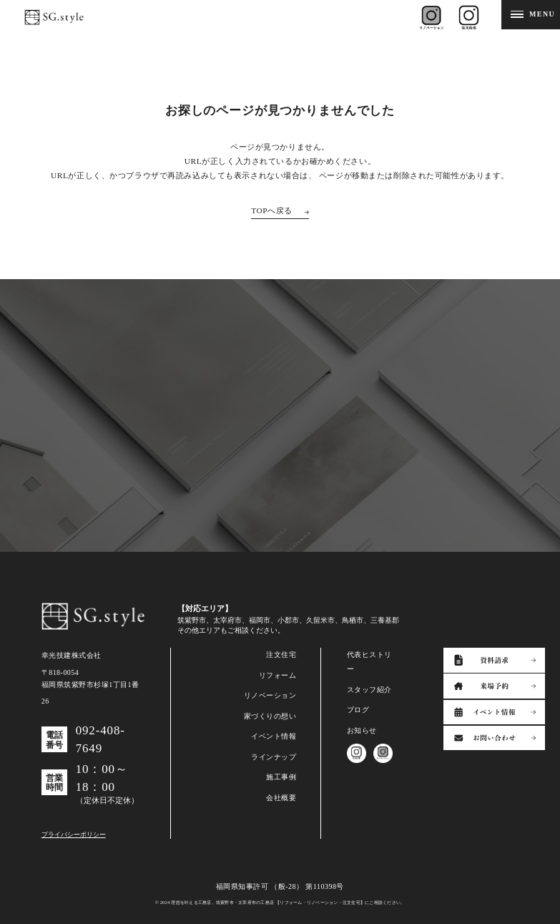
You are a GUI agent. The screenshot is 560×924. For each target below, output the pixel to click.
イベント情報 (274, 736)
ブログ (358, 710)
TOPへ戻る (272, 210)
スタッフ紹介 (369, 690)
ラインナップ (274, 757)
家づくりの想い (270, 716)
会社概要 (281, 798)
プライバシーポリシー (74, 835)
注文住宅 (281, 655)
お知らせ (362, 730)
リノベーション (270, 695)
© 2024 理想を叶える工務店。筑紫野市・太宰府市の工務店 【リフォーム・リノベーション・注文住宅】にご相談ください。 (280, 902)
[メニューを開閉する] (531, 15)
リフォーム (278, 675)
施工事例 (281, 777)
